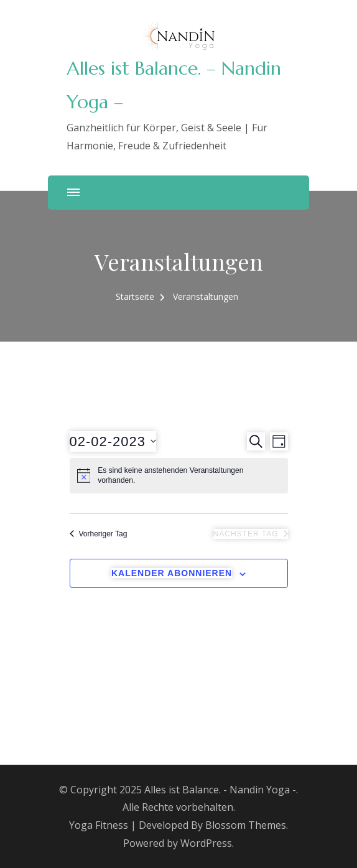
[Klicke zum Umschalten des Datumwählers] (113, 441)
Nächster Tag (251, 534)
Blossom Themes (246, 825)
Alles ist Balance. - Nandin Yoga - (220, 790)
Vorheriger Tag (99, 534)
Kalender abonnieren (172, 573)
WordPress (206, 843)
